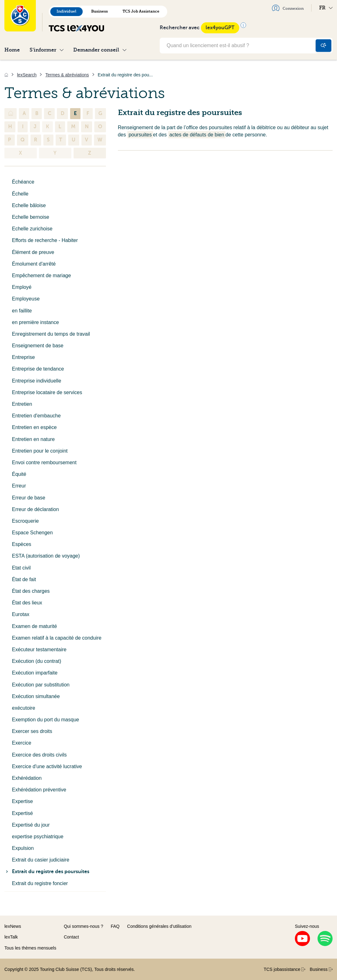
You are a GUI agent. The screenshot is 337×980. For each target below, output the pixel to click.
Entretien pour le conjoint (40, 451)
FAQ (115, 926)
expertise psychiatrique (38, 837)
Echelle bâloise (29, 205)
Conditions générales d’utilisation (159, 926)
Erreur (19, 486)
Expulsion (23, 848)
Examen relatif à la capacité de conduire (57, 638)
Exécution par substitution (41, 685)
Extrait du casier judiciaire (41, 860)
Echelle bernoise (30, 217)
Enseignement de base (38, 346)
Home (12, 50)
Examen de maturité (34, 626)
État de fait (24, 579)
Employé (22, 287)
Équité (19, 474)
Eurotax (21, 614)
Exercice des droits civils (39, 755)
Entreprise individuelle (37, 381)
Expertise (22, 801)
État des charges (31, 591)
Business (99, 11)
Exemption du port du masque (45, 720)
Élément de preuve (33, 252)
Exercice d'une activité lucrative (47, 766)
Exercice (22, 743)
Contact (71, 937)
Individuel (66, 11)
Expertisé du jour (31, 825)
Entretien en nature (33, 439)
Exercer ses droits (32, 731)
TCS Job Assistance (141, 11)
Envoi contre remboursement (44, 462)
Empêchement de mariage (41, 275)
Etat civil (21, 568)
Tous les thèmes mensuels (30, 948)
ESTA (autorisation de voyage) (46, 556)
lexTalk (11, 937)
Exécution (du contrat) (37, 661)
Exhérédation (27, 778)
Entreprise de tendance (38, 369)
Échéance (23, 182)
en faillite (22, 311)
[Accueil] (6, 75)
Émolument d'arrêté (34, 264)
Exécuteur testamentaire (39, 650)
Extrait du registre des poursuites (47, 872)
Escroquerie (25, 521)
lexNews (13, 926)
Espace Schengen (32, 533)
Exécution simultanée (36, 696)
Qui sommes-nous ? (83, 926)
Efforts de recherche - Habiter (45, 240)
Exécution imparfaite (35, 673)
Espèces (22, 544)
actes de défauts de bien (197, 135)
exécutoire (24, 708)
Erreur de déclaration (35, 509)
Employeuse (26, 299)
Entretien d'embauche (36, 416)
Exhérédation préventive (39, 790)
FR (326, 8)
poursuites (140, 135)
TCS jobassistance (285, 969)
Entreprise (23, 357)
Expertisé (22, 813)
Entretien (22, 404)
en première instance (35, 322)
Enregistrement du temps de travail (51, 334)
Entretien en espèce (34, 427)
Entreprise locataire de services (47, 392)
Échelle (20, 194)
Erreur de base (29, 498)
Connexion (288, 8)
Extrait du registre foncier (40, 883)
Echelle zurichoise (32, 229)
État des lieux (27, 603)
